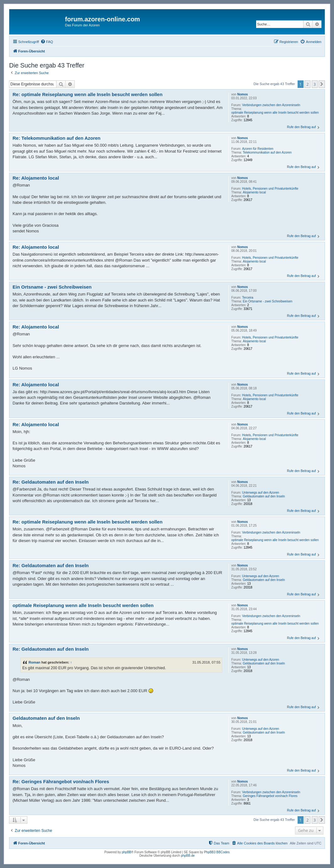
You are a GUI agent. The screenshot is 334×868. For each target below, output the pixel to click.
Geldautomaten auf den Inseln (264, 496)
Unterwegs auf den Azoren (261, 493)
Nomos (243, 94)
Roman (35, 662)
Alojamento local (254, 192)
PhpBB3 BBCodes (217, 852)
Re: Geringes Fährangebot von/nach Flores (61, 781)
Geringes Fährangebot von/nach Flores (270, 796)
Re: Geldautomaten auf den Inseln (51, 482)
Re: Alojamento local (36, 178)
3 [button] (315, 84)
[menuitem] (47, 42)
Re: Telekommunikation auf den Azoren (57, 138)
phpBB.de (188, 856)
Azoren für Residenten (258, 149)
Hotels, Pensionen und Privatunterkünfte (270, 189)
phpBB (127, 852)
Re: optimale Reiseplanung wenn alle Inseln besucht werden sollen (88, 94)
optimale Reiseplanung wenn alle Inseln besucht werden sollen (275, 113)
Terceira (248, 298)
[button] (322, 84)
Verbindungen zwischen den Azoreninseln (271, 105)
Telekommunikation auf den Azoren (267, 152)
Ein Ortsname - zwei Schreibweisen (268, 301)
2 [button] (307, 84)
